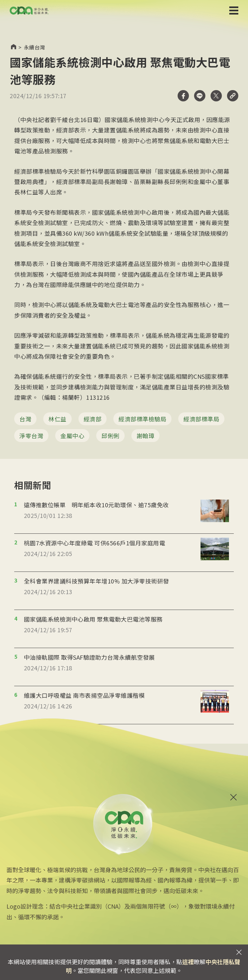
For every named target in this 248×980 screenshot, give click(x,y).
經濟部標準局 (201, 419)
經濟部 (93, 419)
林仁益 (57, 419)
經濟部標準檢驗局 (142, 419)
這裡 (188, 962)
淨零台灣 (31, 436)
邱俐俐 (110, 436)
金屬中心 (72, 436)
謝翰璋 (146, 436)
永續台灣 (35, 47)
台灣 (25, 419)
